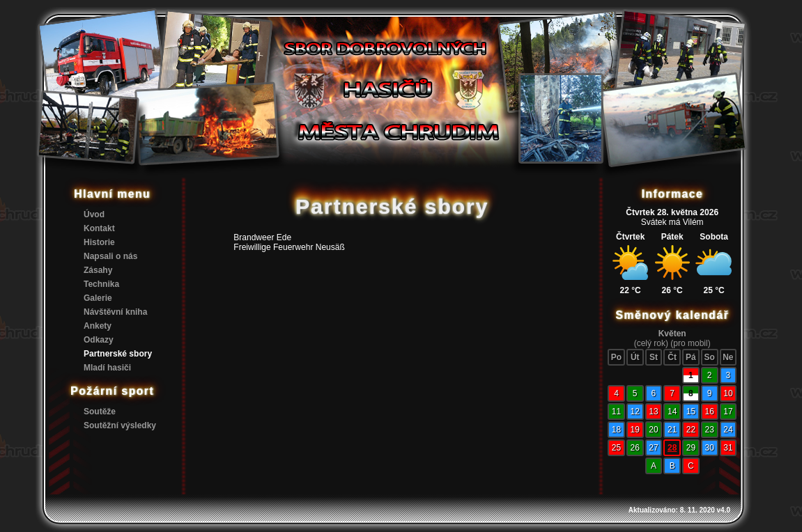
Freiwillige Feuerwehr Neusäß (289, 247)
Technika (101, 284)
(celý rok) (651, 343)
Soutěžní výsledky (120, 425)
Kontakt (99, 228)
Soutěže (100, 412)
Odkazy (99, 340)
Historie (99, 242)
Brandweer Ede (262, 237)
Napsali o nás (110, 256)
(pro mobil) (690, 343)
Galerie (98, 298)
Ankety (98, 326)
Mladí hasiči (107, 368)
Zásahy (98, 270)
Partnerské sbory (118, 354)
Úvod (94, 214)
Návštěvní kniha (115, 312)
